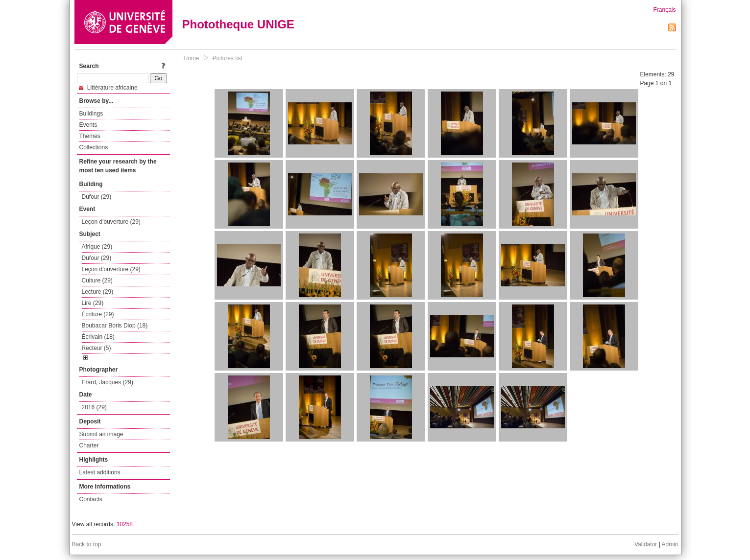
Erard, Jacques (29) (108, 382)
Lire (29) (93, 303)
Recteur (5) (97, 348)
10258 (125, 524)
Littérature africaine (108, 88)
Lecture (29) (98, 292)
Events (88, 125)
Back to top (87, 544)
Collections (94, 147)
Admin (670, 544)
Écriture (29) (98, 314)
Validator (646, 544)
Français (664, 10)
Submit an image (101, 434)
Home (192, 58)
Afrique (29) (97, 247)
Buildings (91, 114)
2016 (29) (94, 407)
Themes (90, 136)
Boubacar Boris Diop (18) (115, 326)
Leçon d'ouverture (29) (111, 222)
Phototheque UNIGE (238, 24)
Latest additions (100, 472)
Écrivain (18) (98, 337)
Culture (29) (97, 280)
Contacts (91, 499)
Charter (89, 445)
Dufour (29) (97, 197)
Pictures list (228, 58)
